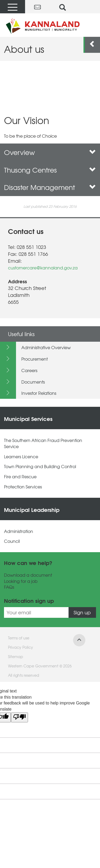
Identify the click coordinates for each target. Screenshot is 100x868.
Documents (33, 382)
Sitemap (16, 656)
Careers (29, 370)
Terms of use (19, 638)
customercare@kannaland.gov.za (43, 268)
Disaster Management (50, 187)
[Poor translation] (19, 717)
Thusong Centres (50, 170)
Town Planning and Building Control (40, 466)
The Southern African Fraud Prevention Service (43, 443)
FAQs (9, 587)
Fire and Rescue (20, 477)
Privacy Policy (21, 647)
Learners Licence (21, 457)
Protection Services (23, 487)
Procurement (35, 359)
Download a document (28, 575)
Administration (19, 531)
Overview (50, 152)
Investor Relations (39, 393)
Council (12, 541)
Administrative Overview (46, 347)
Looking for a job (21, 581)
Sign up (82, 612)
